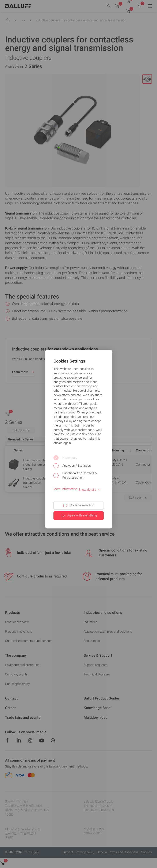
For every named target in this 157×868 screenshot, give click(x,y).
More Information (65, 489)
